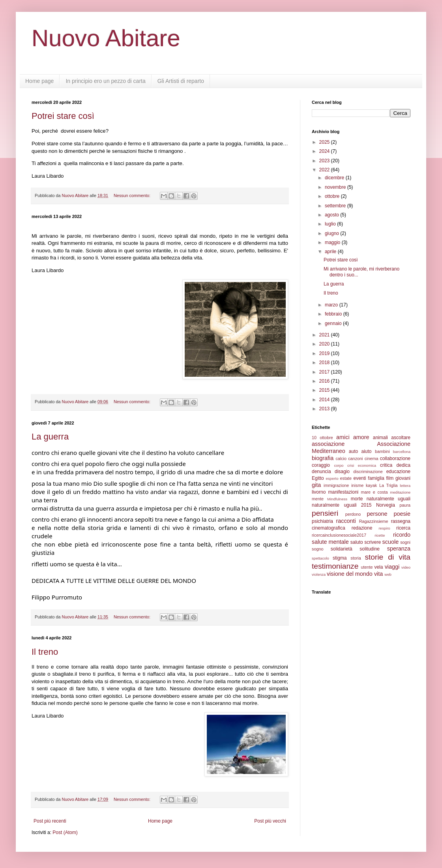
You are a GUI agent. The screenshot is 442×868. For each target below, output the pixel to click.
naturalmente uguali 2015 (342, 505)
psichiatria (322, 521)
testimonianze (335, 566)
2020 (325, 344)
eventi (360, 478)
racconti (346, 521)
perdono (353, 514)
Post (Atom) (65, 832)
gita (316, 485)
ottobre (333, 196)
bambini (382, 451)
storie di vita (388, 557)
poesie (402, 514)
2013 (325, 409)
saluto (357, 542)
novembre (336, 187)
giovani (403, 478)
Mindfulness (337, 499)
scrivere (373, 542)
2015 (325, 390)
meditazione (400, 492)
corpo (339, 465)
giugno (332, 233)
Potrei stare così (63, 116)
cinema (372, 458)
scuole (391, 542)
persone (377, 514)
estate (346, 478)
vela (378, 567)
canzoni (355, 458)
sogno (317, 549)
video (406, 567)
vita (378, 574)
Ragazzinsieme (374, 521)
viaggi (392, 567)
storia (356, 558)
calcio (341, 458)
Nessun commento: (133, 195)
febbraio (334, 314)
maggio (333, 242)
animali (380, 438)
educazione (398, 472)
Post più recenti (50, 821)
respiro (384, 528)
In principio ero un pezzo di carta (105, 81)
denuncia (321, 472)
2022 (325, 170)
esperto (332, 478)
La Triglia (389, 485)
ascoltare (401, 438)
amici (343, 437)
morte (357, 499)
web (388, 574)
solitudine (370, 549)
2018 (325, 363)
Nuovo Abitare (106, 38)
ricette (380, 535)
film (390, 478)
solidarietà (342, 549)
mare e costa (374, 492)
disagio (342, 472)
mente (318, 499)
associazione (328, 444)
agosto (332, 215)
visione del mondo (350, 574)
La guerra (50, 437)
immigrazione (336, 485)
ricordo (402, 535)
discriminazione (368, 472)
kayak (371, 485)
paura (405, 505)
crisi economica (362, 465)
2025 (325, 142)
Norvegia (386, 505)
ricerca (403, 528)
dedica (404, 465)
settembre (336, 206)
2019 (325, 353)
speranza (399, 549)
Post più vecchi (270, 821)
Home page (39, 81)
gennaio (334, 323)
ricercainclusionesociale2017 (339, 535)
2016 (325, 381)
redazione (362, 528)
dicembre (335, 178)
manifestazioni (344, 492)
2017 (325, 372)
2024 (325, 151)
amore (361, 437)
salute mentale (330, 542)
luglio (331, 224)
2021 (325, 335)
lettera (405, 486)
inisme (357, 485)
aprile (331, 252)
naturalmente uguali (389, 499)
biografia (323, 458)
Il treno (45, 652)
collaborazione (395, 458)
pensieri (325, 513)
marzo (332, 305)
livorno (319, 492)
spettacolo (320, 558)
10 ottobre (322, 438)
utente (367, 567)
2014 (325, 400)
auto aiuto (360, 451)
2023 (325, 161)
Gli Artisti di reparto (181, 81)
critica (386, 465)
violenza (319, 574)
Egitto (318, 478)
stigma (340, 558)
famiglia (376, 478)
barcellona (402, 452)
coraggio (321, 465)
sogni (405, 542)
